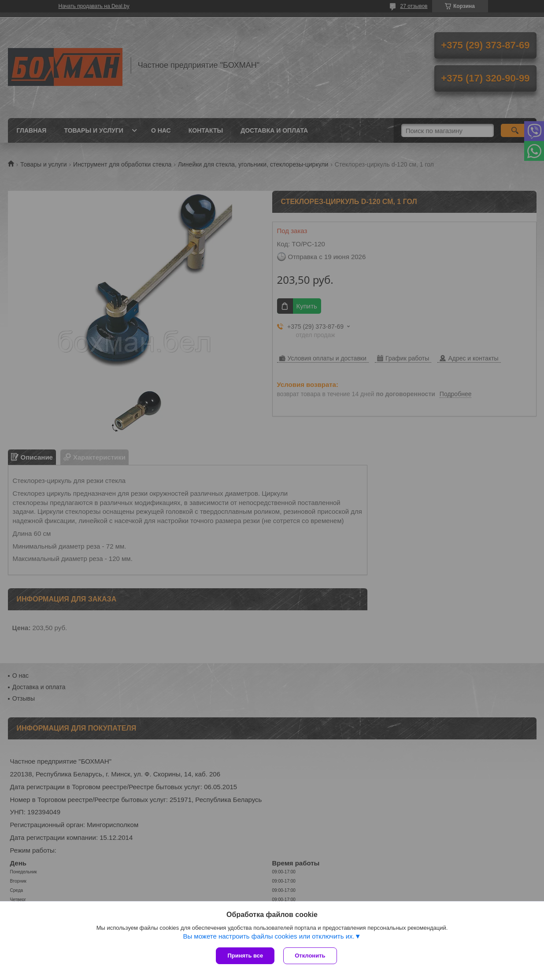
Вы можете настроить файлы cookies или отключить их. (268, 936)
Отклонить (310, 956)
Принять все (245, 956)
